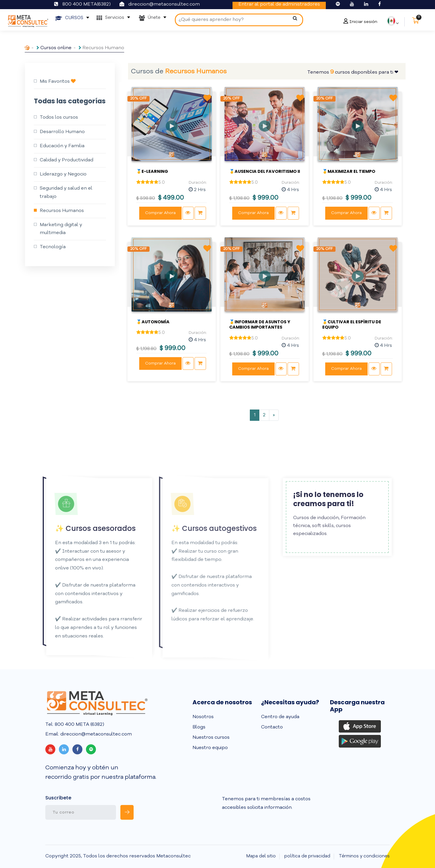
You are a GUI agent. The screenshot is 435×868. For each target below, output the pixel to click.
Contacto (272, 727)
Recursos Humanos (62, 211)
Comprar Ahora (160, 213)
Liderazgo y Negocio (63, 174)
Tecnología (53, 247)
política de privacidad (307, 856)
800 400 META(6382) (87, 4)
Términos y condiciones (364, 856)
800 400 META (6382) (79, 725)
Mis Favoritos (58, 81)
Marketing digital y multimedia (61, 229)
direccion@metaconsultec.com (164, 4)
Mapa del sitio (261, 856)
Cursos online (56, 48)
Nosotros (203, 717)
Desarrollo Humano (62, 132)
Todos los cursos (59, 117)
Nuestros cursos (211, 738)
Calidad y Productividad (67, 160)
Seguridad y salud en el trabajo (66, 192)
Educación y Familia (62, 146)
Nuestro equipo (210, 748)
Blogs (199, 727)
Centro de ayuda (280, 717)
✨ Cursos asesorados (85, 528)
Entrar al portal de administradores (279, 4)
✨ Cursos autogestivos (203, 528)
